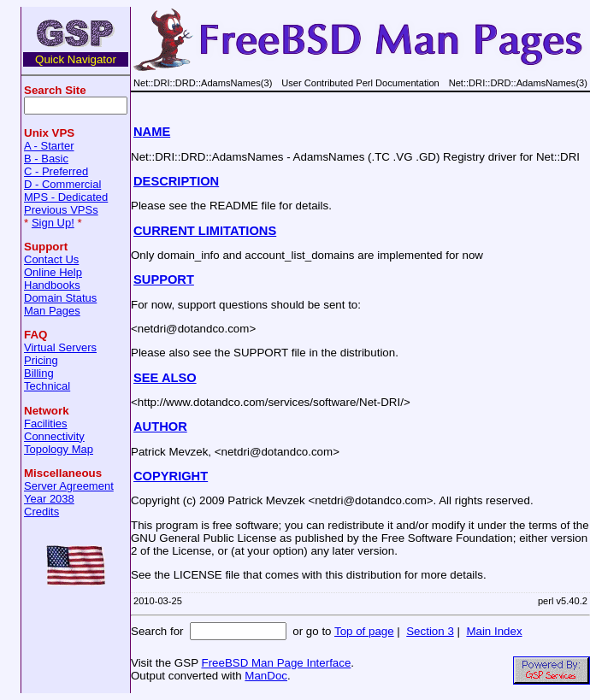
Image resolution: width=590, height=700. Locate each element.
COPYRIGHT (171, 476)
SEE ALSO (165, 378)
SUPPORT (164, 279)
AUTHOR (160, 426)
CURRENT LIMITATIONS (205, 231)
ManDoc (266, 676)
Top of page (364, 631)
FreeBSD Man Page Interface (276, 663)
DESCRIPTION (176, 181)
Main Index (494, 631)
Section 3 (430, 631)
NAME (152, 132)
